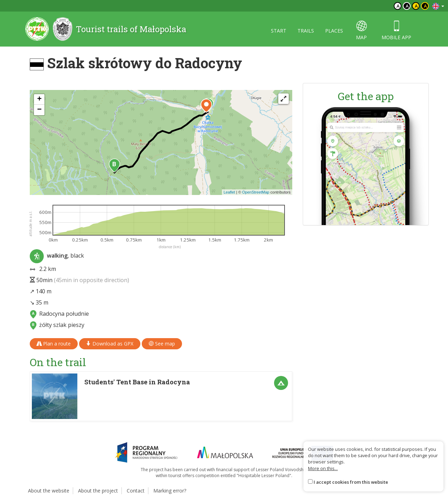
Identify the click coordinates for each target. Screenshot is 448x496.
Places (334, 31)
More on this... (323, 468)
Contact (136, 491)
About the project (98, 491)
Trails (306, 31)
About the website (49, 491)
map (361, 31)
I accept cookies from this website (351, 482)
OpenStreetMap (256, 192)
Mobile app (396, 31)
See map (162, 344)
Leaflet (229, 192)
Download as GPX (110, 344)
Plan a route (54, 344)
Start (279, 31)
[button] (114, 166)
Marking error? (170, 491)
